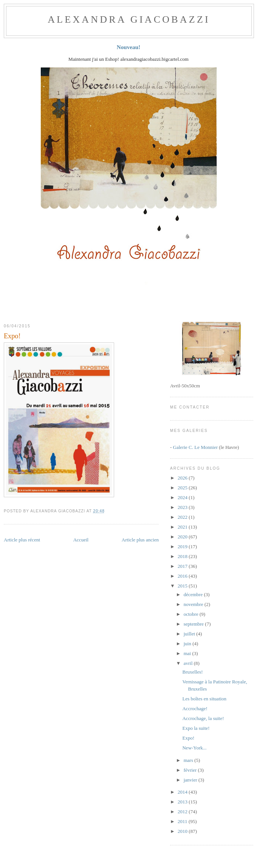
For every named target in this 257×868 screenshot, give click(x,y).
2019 (183, 547)
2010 (183, 831)
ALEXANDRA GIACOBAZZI (129, 19)
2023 (183, 507)
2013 (183, 802)
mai (188, 653)
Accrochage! (195, 708)
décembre (194, 594)
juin (188, 644)
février (191, 770)
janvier (191, 780)
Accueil (81, 540)
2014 (183, 792)
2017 (183, 566)
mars (189, 760)
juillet (190, 634)
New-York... (194, 748)
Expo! (12, 336)
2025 (183, 488)
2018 (183, 556)
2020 (183, 537)
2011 (183, 821)
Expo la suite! (196, 728)
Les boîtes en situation (204, 699)
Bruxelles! (192, 672)
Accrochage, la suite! (203, 718)
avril (189, 663)
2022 (183, 517)
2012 (183, 812)
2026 (183, 478)
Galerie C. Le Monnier (195, 447)
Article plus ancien (140, 540)
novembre (194, 604)
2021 (183, 527)
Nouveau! (129, 47)
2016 (183, 576)
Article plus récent (22, 540)
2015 (183, 586)
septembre (194, 624)
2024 (183, 497)
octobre (192, 614)
